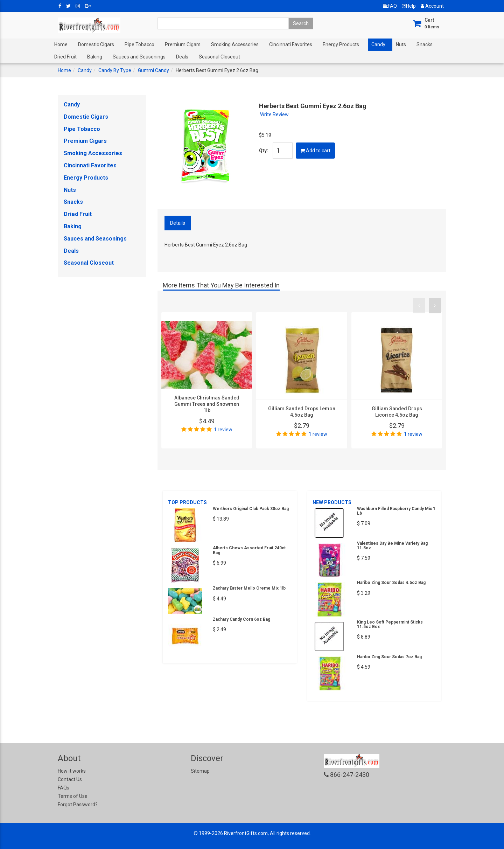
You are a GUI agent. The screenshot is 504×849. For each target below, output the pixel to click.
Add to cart (315, 151)
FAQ (390, 6)
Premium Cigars (183, 44)
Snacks (425, 44)
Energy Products (341, 44)
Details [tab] (178, 223)
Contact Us (70, 779)
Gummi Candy (153, 70)
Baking (95, 57)
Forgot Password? (78, 805)
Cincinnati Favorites (291, 44)
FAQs (64, 788)
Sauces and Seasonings (139, 57)
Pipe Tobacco (139, 44)
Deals (182, 57)
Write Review (274, 114)
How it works (72, 771)
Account (432, 6)
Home (61, 44)
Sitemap (200, 771)
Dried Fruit (65, 57)
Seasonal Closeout (219, 57)
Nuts (401, 44)
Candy (378, 44)
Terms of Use (73, 796)
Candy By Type (115, 70)
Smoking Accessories (235, 44)
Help (409, 6)
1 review (223, 430)
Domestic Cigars (96, 44)
